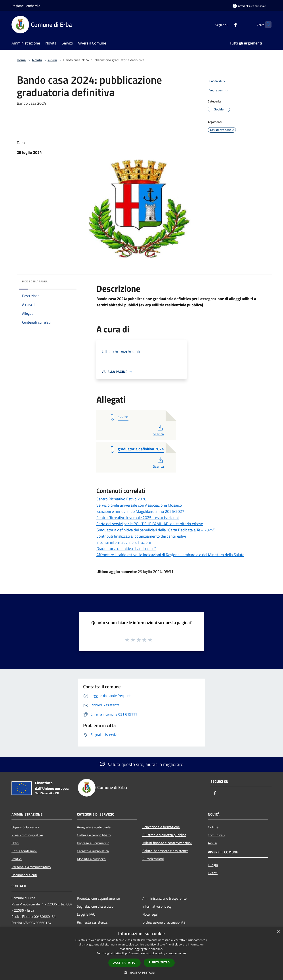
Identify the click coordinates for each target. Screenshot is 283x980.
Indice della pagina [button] (35, 281)
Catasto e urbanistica (93, 851)
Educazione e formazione (161, 827)
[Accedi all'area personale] (249, 6)
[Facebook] (227, 24)
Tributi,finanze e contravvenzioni (167, 843)
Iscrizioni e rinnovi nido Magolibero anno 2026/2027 (140, 511)
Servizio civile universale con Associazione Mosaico (139, 505)
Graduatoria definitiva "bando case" (126, 549)
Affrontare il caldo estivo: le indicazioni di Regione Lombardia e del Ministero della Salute (170, 555)
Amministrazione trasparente (164, 898)
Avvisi (52, 60)
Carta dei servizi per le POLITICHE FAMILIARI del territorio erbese (150, 524)
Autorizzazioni (153, 859)
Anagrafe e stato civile (94, 827)
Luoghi (213, 865)
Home (21, 60)
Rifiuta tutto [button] (159, 962)
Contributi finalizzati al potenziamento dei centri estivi (141, 536)
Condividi (218, 81)
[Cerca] (266, 25)
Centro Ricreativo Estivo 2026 (121, 499)
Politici (17, 859)
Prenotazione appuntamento (98, 898)
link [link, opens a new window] (184, 953)
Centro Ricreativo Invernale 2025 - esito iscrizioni (138, 518)
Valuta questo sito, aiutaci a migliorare (141, 764)
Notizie (213, 827)
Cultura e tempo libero (94, 835)
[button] (141, 972)
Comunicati (216, 835)
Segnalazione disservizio (95, 906)
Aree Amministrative (27, 835)
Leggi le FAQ (86, 914)
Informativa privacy (157, 906)
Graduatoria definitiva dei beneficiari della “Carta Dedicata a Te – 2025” (156, 530)
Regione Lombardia (26, 6)
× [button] (278, 932)
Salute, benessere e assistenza (165, 851)
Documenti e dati (24, 875)
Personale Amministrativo (31, 867)
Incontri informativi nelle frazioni (124, 542)
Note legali (150, 914)
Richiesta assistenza (92, 922)
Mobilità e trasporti (91, 859)
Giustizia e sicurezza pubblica (164, 835)
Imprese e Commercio (93, 843)
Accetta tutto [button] (124, 963)
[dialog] (141, 954)
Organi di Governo (25, 827)
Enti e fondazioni (24, 851)
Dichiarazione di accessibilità (164, 922)
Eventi (213, 873)
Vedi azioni (219, 91)
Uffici (15, 843)
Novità (37, 60)
